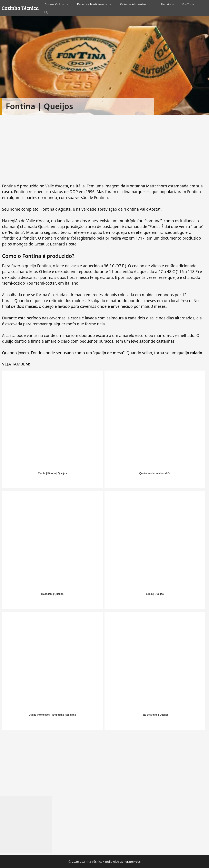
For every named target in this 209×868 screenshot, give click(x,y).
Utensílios (167, 4)
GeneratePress (130, 861)
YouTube (188, 4)
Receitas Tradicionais (96, 4)
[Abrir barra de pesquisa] (46, 12)
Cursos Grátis (59, 4)
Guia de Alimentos (138, 4)
